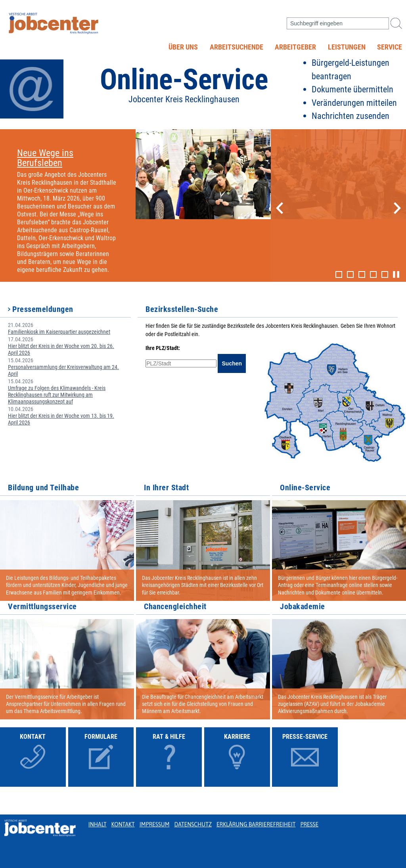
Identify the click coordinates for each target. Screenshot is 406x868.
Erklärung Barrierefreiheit (256, 824)
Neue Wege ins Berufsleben (45, 158)
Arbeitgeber (295, 47)
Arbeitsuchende (237, 47)
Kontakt (123, 824)
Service (390, 47)
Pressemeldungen (43, 309)
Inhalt (98, 824)
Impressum (155, 824)
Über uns (183, 47)
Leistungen (347, 47)
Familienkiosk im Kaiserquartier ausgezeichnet (59, 332)
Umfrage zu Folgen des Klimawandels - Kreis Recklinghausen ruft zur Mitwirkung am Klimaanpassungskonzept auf (57, 395)
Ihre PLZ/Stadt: (163, 348)
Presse (309, 824)
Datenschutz (193, 824)
